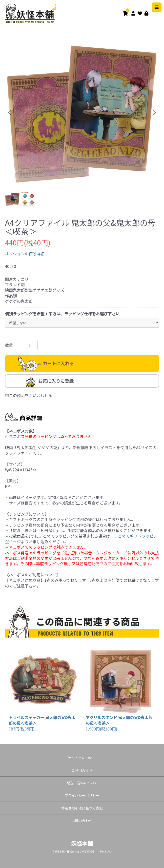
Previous (10, 113)
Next (154, 113)
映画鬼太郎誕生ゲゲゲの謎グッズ (35, 290)
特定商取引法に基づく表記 (82, 808)
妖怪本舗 (82, 843)
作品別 (11, 296)
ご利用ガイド (82, 770)
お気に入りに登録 (56, 381)
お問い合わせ (82, 821)
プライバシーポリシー (82, 795)
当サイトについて (82, 758)
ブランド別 (15, 284)
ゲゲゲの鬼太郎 (19, 301)
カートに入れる (58, 363)
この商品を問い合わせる (29, 395)
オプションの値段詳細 (25, 254)
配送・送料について (82, 783)
